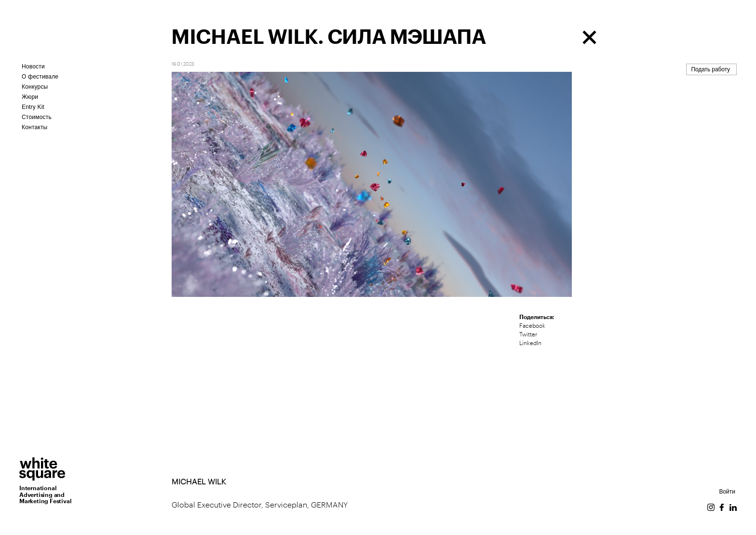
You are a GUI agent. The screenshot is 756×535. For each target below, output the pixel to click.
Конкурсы (35, 87)
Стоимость (37, 117)
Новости (33, 67)
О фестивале (40, 77)
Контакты (34, 127)
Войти (727, 492)
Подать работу (711, 69)
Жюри (30, 97)
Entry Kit (33, 107)
